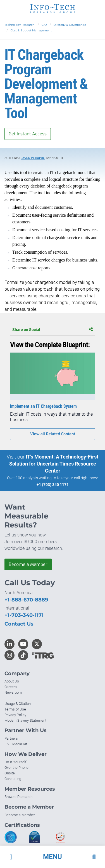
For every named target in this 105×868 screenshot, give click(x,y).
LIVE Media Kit (16, 744)
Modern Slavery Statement (25, 720)
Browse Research (18, 797)
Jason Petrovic (33, 158)
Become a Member (28, 564)
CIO (44, 25)
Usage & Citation (18, 704)
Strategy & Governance (70, 25)
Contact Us (19, 624)
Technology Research (20, 25)
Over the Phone (16, 768)
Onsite (10, 773)
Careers (11, 687)
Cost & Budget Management (31, 30)
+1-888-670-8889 (26, 600)
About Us (12, 681)
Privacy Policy (15, 715)
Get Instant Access (28, 134)
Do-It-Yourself (15, 762)
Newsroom (13, 692)
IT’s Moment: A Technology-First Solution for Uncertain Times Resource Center (54, 464)
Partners (11, 738)
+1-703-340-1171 (24, 615)
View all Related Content (53, 434)
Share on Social (52, 330)
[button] (52, 857)
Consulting (13, 779)
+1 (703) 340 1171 (53, 485)
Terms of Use (15, 709)
